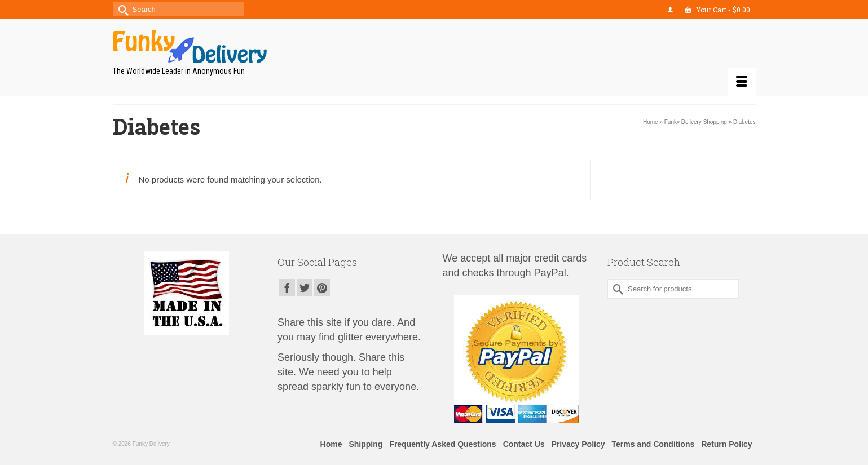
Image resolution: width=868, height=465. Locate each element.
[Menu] (742, 82)
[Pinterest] (322, 288)
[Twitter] (305, 288)
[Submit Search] (121, 9)
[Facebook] (287, 288)
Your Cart (717, 10)
